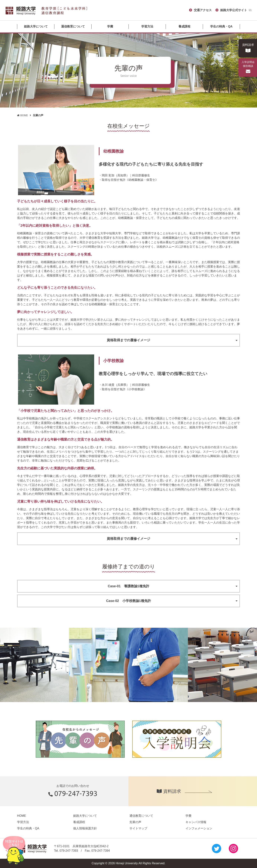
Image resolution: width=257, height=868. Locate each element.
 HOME (22, 115)
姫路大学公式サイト (234, 10)
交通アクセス (203, 10)
